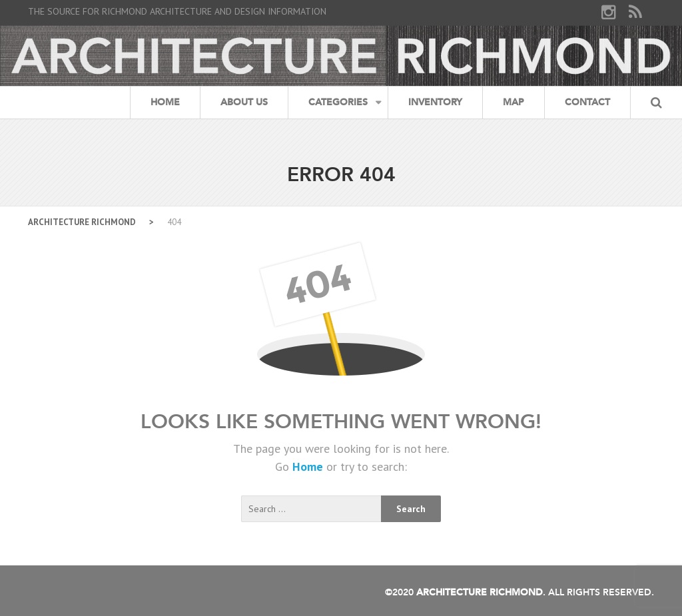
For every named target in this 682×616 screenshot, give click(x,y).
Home (165, 102)
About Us (244, 102)
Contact (587, 102)
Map (513, 102)
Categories (338, 102)
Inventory (435, 102)
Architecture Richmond (82, 222)
